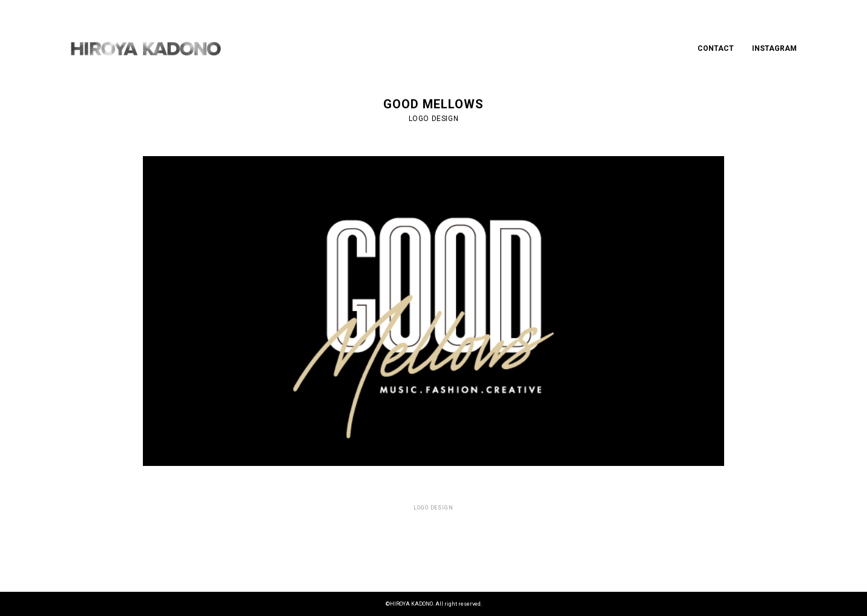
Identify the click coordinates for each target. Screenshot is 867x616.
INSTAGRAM (774, 48)
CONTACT (716, 48)
